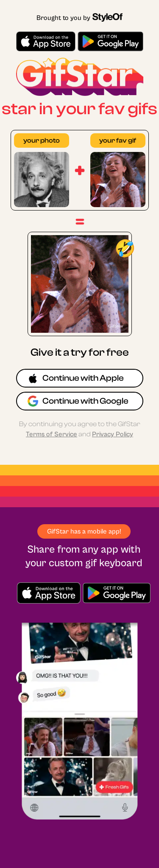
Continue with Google (78, 401)
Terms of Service (52, 434)
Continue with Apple (76, 378)
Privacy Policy (113, 434)
